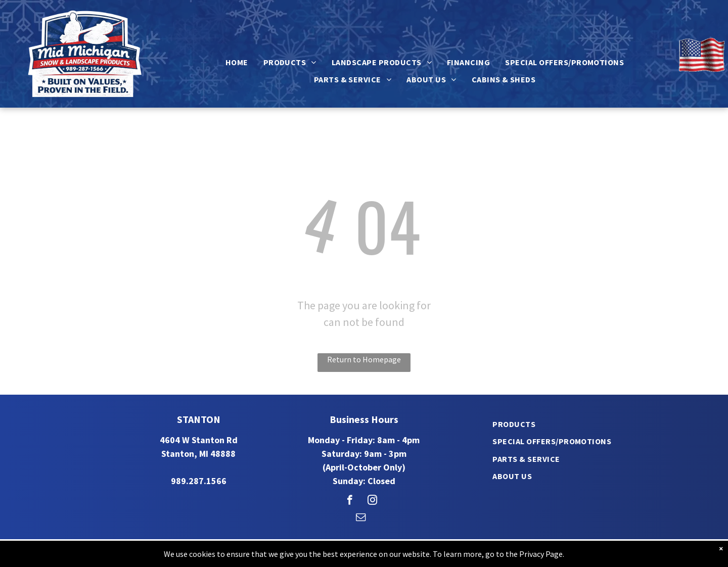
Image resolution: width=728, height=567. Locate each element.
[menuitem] (237, 62)
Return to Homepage (364, 359)
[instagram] (372, 501)
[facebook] (350, 501)
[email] (361, 518)
